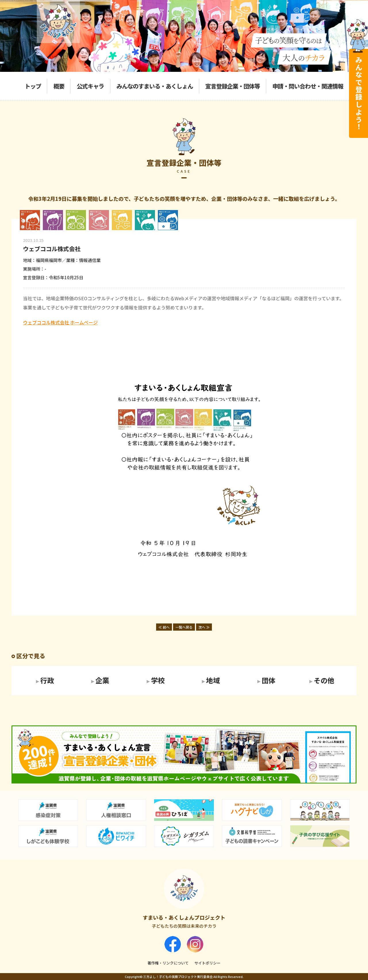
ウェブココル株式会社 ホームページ (60, 322)
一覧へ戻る (184, 627)
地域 (213, 681)
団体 (269, 681)
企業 (102, 681)
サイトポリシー (207, 963)
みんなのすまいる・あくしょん (155, 86)
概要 (59, 86)
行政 (47, 681)
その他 (324, 681)
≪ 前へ (164, 627)
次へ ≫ (204, 627)
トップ (33, 86)
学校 (158, 681)
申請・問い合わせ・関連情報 (308, 86)
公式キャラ (90, 86)
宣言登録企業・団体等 (233, 86)
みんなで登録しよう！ (359, 93)
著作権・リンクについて (168, 963)
